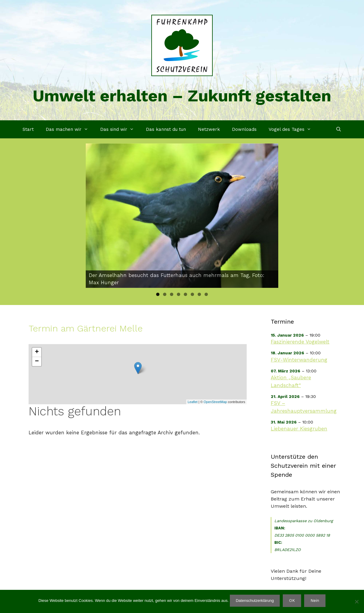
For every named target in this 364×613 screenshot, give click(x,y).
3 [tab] (172, 294)
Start (28, 129)
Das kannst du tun (166, 129)
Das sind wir (120, 129)
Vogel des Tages (293, 129)
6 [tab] (192, 294)
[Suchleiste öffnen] (339, 129)
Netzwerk (209, 129)
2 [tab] (165, 294)
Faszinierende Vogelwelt (300, 342)
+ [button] (37, 352)
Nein (315, 601)
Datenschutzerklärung (255, 601)
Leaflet (193, 402)
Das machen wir (70, 129)
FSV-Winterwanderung (299, 360)
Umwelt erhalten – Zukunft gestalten (182, 96)
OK (292, 601)
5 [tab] (185, 294)
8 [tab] (206, 294)
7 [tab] (199, 294)
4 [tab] (179, 294)
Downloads (244, 129)
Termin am (86, 328)
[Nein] (356, 602)
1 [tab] (158, 294)
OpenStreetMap (215, 402)
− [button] (37, 362)
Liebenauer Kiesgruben (299, 429)
